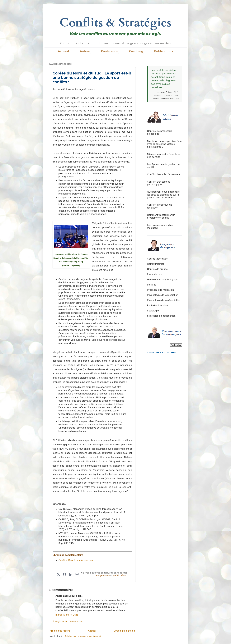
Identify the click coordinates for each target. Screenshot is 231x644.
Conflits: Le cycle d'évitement (164, 174)
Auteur (85, 51)
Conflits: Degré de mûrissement (76, 560)
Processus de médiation (161, 290)
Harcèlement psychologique (163, 279)
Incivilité (152, 285)
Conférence (110, 51)
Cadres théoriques (157, 259)
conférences (103, 575)
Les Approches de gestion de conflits (163, 166)
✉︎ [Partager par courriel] (77, 574)
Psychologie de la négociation (164, 300)
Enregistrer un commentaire (68, 621)
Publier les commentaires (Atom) (83, 636)
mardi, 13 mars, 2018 (67, 615)
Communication (156, 264)
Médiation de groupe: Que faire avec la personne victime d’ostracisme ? (164, 144)
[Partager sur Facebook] (65, 574)
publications (120, 575)
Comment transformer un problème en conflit (161, 216)
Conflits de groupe (157, 269)
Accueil (63, 51)
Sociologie (153, 311)
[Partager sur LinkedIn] (71, 574)
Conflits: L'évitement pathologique (159, 183)
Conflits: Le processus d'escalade (160, 132)
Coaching (136, 51)
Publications (164, 51)
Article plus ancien (125, 631)
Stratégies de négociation (161, 316)
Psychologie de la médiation (163, 295)
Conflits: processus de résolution (160, 206)
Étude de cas (154, 274)
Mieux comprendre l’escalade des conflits (164, 156)
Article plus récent (60, 631)
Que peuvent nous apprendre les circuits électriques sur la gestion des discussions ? (163, 195)
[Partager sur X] (58, 574)
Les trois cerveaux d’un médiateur (160, 226)
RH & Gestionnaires (158, 305)
